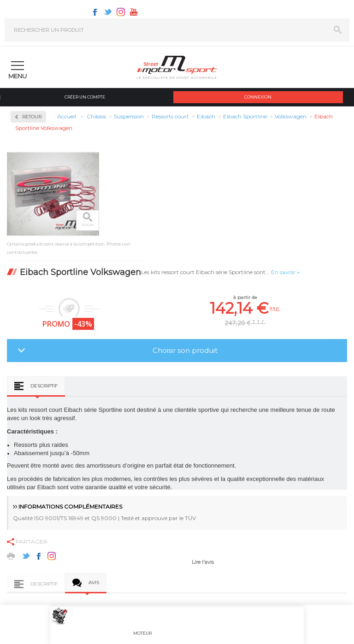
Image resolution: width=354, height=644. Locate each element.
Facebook (95, 12)
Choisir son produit (185, 350)
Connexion (258, 97)
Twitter (108, 12)
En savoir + (286, 272)
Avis (94, 583)
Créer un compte (85, 97)
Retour (32, 117)
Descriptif (44, 386)
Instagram (121, 12)
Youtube (134, 12)
